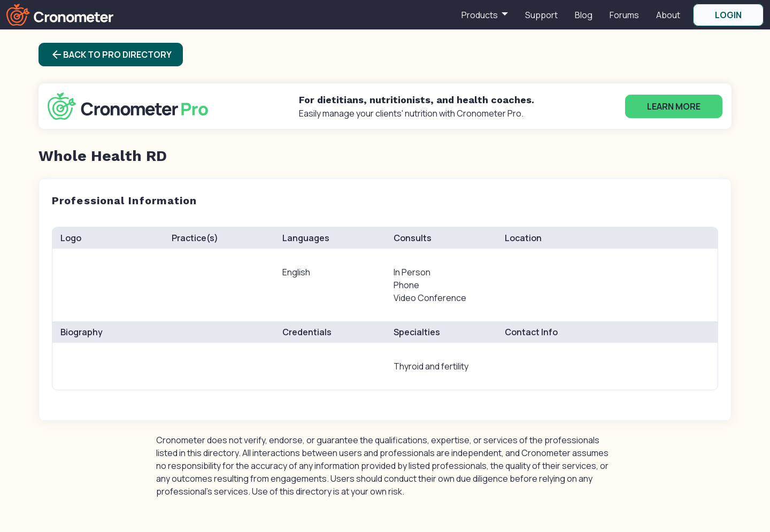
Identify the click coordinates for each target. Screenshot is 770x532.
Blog (584, 15)
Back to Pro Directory (111, 55)
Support (541, 15)
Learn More (674, 106)
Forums (624, 15)
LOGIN (728, 15)
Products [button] (480, 15)
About (668, 15)
